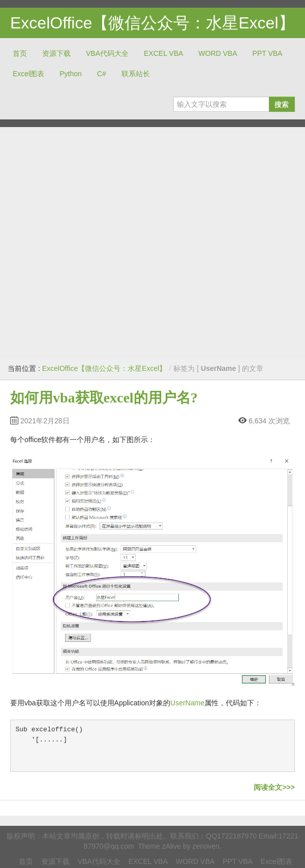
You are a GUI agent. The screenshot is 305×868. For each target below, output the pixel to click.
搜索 (282, 104)
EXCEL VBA (163, 53)
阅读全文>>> (274, 787)
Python (71, 74)
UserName (187, 703)
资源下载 (56, 53)
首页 (20, 53)
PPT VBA (268, 53)
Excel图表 (28, 74)
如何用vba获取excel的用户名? (104, 398)
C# (102, 74)
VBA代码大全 (107, 53)
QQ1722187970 (231, 836)
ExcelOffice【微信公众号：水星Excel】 (152, 23)
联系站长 (136, 74)
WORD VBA (218, 53)
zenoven (206, 846)
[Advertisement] (105, 242)
